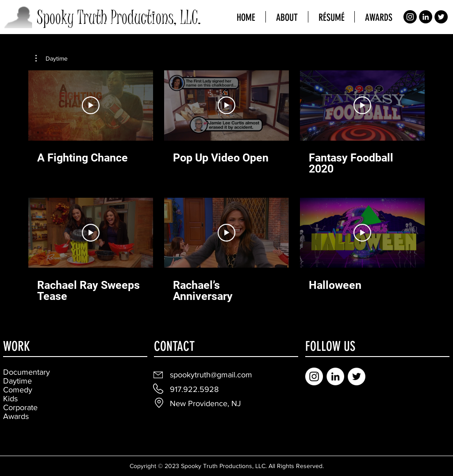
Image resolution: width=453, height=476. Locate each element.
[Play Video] (91, 105)
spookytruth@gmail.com (211, 375)
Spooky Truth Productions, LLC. (119, 17)
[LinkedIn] (426, 17)
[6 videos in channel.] (226, 186)
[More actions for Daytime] (52, 58)
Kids (10, 399)
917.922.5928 (194, 389)
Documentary (27, 372)
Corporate (20, 407)
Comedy (18, 390)
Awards (16, 416)
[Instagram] (410, 17)
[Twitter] (441, 17)
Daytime (17, 381)
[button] (52, 58)
